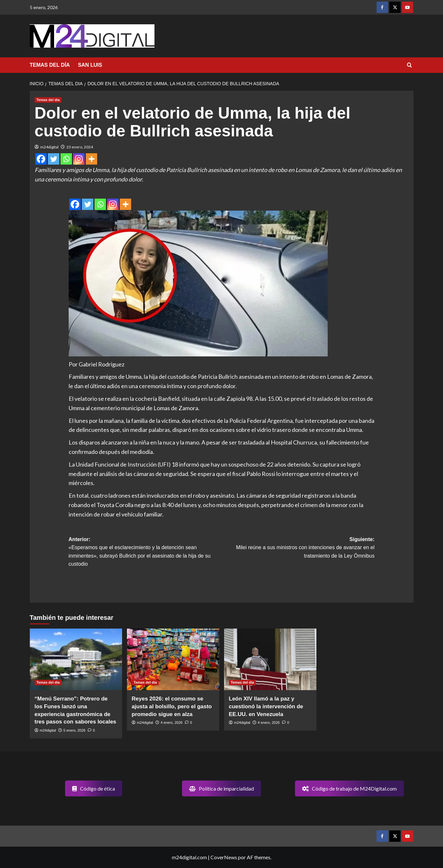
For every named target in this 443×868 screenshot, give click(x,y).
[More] (91, 159)
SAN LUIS (90, 65)
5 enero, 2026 (74, 730)
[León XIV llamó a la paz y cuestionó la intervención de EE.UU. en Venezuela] (270, 659)
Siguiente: (298, 548)
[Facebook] (41, 159)
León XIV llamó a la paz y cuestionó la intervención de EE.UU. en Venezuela (266, 706)
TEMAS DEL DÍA (50, 65)
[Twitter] (54, 159)
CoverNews (224, 857)
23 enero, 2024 (80, 147)
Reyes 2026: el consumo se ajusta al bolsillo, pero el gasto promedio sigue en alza (172, 706)
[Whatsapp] (66, 159)
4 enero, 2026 (172, 723)
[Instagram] (79, 159)
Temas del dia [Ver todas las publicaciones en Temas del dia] (48, 100)
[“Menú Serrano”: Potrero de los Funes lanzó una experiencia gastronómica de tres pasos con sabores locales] (76, 659)
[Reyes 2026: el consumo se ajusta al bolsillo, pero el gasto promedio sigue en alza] (173, 659)
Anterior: (145, 552)
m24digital (49, 147)
